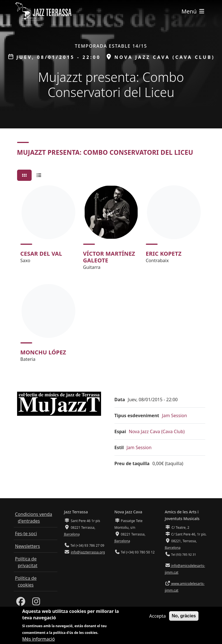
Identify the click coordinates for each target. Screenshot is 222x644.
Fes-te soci (26, 534)
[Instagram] (36, 603)
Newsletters (28, 546)
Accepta (157, 617)
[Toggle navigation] (193, 11)
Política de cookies (26, 581)
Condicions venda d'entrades (34, 518)
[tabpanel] (111, 276)
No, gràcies (184, 617)
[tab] (24, 175)
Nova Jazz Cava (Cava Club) (157, 431)
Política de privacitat (26, 562)
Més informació (38, 640)
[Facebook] (21, 603)
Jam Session (175, 416)
